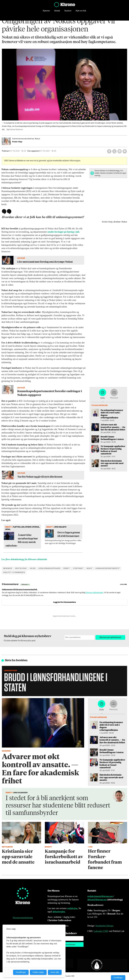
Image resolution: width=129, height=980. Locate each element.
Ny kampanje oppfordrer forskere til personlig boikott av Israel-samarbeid (117, 445)
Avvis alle (55, 972)
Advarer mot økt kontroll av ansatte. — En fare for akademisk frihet (117, 428)
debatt (67, 568)
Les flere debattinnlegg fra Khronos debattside (24, 559)
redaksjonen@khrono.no (100, 896)
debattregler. (59, 912)
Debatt (57, 12)
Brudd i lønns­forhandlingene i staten (116, 436)
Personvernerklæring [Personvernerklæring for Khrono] (23, 918)
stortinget (78, 568)
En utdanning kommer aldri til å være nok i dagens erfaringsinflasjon (116, 417)
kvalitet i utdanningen (14, 572)
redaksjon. (73, 908)
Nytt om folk (81, 12)
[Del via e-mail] (125, 151)
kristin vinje (21, 568)
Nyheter (46, 12)
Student (68, 12)
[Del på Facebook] (109, 151)
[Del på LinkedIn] (120, 151)
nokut (90, 568)
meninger (8, 568)
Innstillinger (118, 978)
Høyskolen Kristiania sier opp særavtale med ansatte (116, 455)
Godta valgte (38, 972)
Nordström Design (104, 926)
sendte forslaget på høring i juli (63, 232)
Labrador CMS (101, 931)
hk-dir (33, 568)
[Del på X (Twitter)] (114, 151)
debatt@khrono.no (97, 900)
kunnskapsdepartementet (108, 568)
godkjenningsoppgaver (49, 568)
